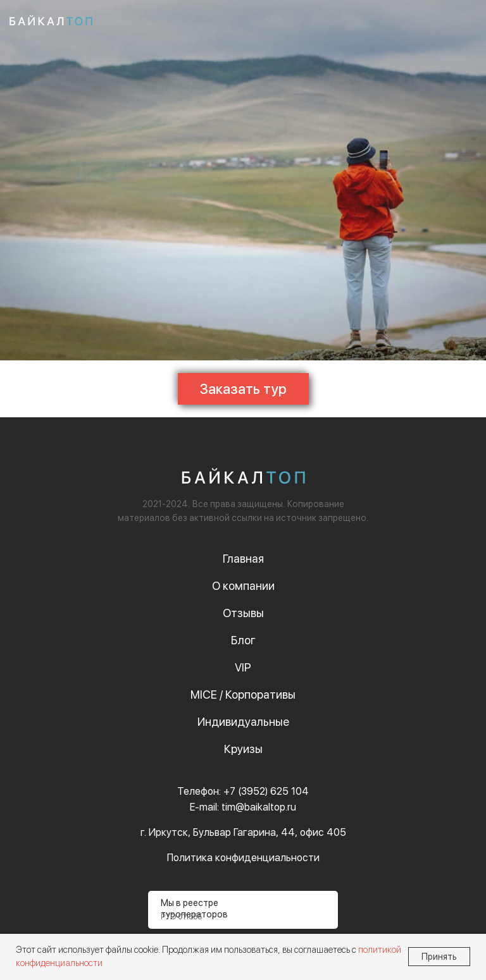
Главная (243, 559)
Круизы (243, 749)
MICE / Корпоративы (243, 695)
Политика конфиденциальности (243, 858)
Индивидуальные (243, 722)
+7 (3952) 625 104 (266, 791)
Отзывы (243, 613)
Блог (243, 640)
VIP (243, 667)
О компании (243, 586)
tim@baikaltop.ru (259, 807)
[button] (243, 389)
